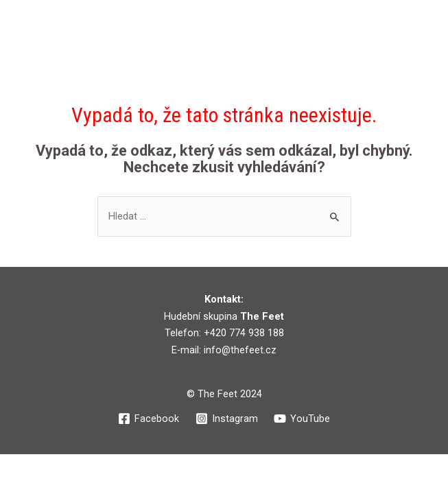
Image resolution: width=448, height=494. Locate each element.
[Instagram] (227, 419)
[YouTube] (302, 419)
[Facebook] (149, 419)
